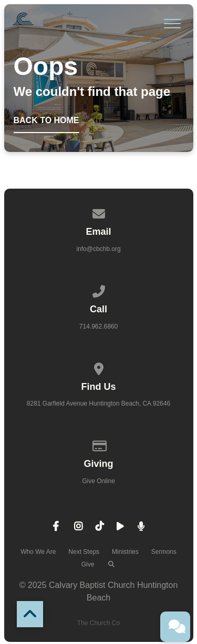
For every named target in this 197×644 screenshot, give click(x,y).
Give (88, 564)
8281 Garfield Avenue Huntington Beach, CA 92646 (98, 403)
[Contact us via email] (99, 212)
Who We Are (38, 552)
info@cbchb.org (98, 249)
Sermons (164, 552)
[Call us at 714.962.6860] (99, 290)
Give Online (98, 481)
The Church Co (98, 623)
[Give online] (99, 444)
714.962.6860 (98, 326)
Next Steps (84, 552)
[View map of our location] (99, 367)
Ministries (125, 552)
